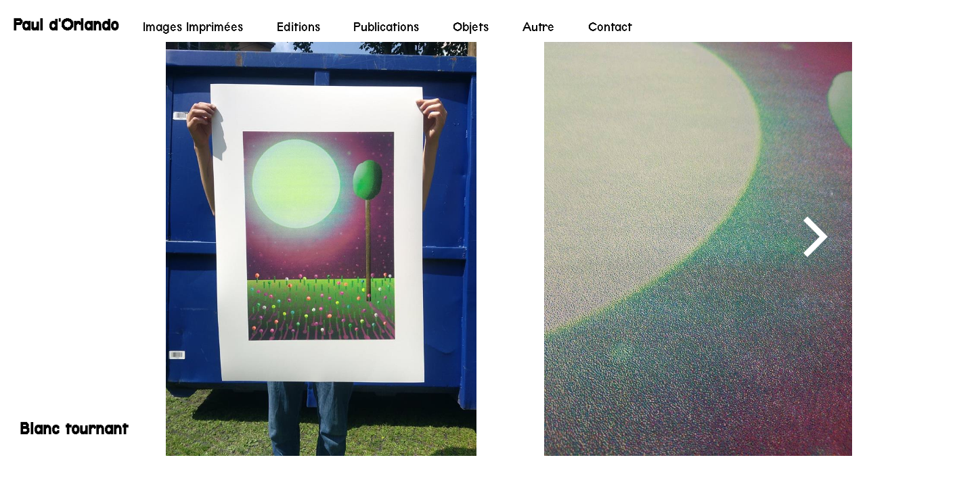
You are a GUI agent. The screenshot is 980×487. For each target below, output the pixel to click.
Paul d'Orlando (66, 25)
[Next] (811, 237)
